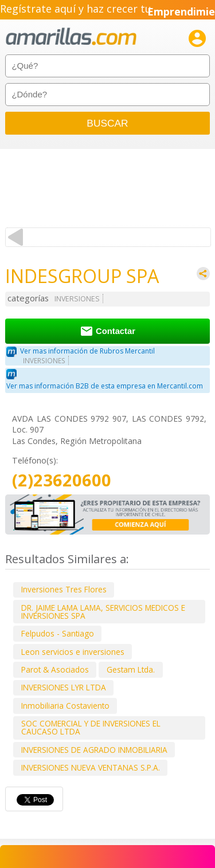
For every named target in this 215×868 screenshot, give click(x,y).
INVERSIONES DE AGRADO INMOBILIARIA (94, 750)
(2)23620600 (62, 480)
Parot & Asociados (55, 669)
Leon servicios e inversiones (73, 652)
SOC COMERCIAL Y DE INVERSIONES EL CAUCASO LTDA (91, 727)
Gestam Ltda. (131, 669)
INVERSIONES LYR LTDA (64, 687)
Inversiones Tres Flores (64, 589)
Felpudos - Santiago (58, 633)
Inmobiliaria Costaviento (65, 706)
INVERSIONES (77, 299)
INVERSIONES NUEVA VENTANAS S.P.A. (91, 767)
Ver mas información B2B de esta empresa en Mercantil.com (105, 386)
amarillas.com (71, 37)
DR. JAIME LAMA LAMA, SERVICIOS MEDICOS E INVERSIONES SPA (103, 612)
